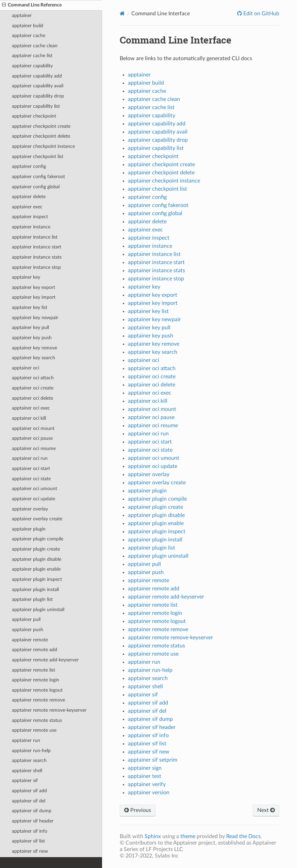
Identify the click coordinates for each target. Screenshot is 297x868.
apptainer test (145, 776)
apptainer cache (29, 36)
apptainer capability (32, 66)
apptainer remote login (36, 680)
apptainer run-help (31, 751)
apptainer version (149, 793)
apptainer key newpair (35, 318)
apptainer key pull (30, 327)
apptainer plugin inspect (37, 579)
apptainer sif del (29, 801)
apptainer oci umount (35, 489)
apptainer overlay (30, 509)
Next (266, 810)
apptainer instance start (37, 247)
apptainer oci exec (31, 408)
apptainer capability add (37, 76)
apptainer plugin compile (38, 539)
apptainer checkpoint (34, 116)
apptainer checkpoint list (38, 157)
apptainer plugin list (32, 599)
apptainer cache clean (35, 46)
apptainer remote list (34, 670)
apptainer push (28, 630)
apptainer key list (30, 307)
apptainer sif (25, 780)
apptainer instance (31, 227)
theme (188, 836)
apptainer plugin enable (36, 569)
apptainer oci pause (32, 438)
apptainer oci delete (32, 398)
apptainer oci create (33, 388)
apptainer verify (147, 784)
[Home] (122, 13)
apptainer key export (34, 287)
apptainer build (28, 26)
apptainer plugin (29, 529)
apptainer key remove (35, 348)
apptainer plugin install (35, 589)
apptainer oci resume (34, 448)
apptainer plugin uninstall (38, 610)
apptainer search (29, 760)
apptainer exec (27, 207)
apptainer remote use (34, 730)
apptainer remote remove (38, 700)
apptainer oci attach (33, 378)
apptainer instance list (35, 237)
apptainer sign (145, 768)
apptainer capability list (36, 106)
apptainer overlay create (37, 519)
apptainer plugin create (36, 549)
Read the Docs (243, 836)
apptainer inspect (30, 217)
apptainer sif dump (32, 811)
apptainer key (26, 277)
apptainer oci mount (33, 428)
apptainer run (26, 740)
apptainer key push (32, 338)
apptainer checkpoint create (41, 126)
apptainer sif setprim (153, 760)
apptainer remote (30, 640)
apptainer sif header (33, 821)
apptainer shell (27, 771)
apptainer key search (34, 358)
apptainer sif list (28, 841)
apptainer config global (36, 187)
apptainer (22, 15)
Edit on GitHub (261, 14)
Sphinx (153, 836)
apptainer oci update (34, 499)
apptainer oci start (31, 468)
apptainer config (29, 166)
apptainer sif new (30, 851)
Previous (138, 810)
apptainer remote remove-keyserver (49, 710)
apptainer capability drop (38, 96)
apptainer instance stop (36, 267)
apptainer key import (34, 297)
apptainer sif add (29, 791)
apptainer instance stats (37, 257)
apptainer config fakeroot (38, 177)
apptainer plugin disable (37, 559)
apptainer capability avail (38, 86)
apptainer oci (26, 368)
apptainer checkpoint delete (41, 136)
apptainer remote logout (37, 690)
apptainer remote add (35, 650)
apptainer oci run (30, 458)
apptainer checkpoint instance (43, 146)
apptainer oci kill (29, 418)
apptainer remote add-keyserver (45, 660)
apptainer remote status (37, 720)
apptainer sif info (30, 831)
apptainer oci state (31, 479)
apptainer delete (29, 197)
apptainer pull (26, 619)
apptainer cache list (32, 56)
